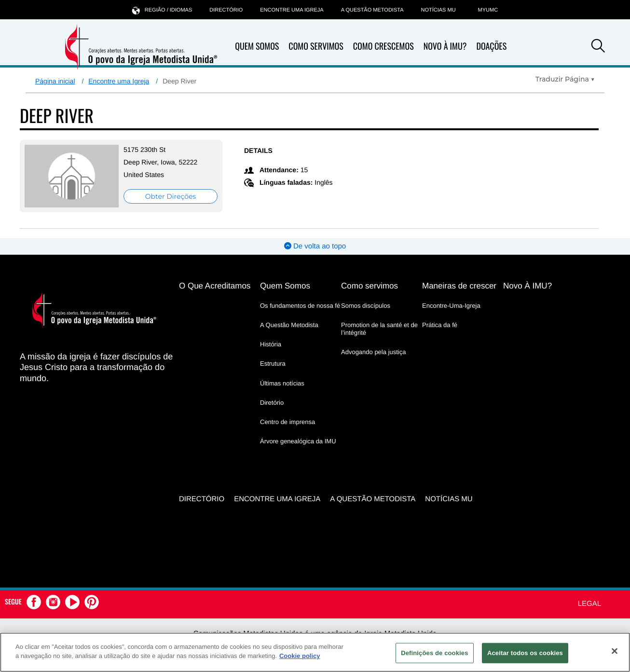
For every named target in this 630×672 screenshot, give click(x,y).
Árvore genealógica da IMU (298, 441)
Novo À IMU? (445, 46)
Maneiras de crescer (459, 286)
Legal (589, 604)
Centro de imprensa (288, 422)
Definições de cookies (434, 653)
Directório (226, 10)
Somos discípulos (366, 306)
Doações (491, 46)
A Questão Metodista (372, 10)
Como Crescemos (383, 46)
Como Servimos (316, 46)
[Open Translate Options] (565, 79)
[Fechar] (615, 651)
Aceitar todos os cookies (525, 653)
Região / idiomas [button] (162, 10)
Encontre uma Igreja (119, 81)
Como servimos (370, 286)
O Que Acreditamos (215, 286)
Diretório (272, 403)
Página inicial (55, 81)
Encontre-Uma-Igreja (451, 306)
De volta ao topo (315, 246)
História (271, 344)
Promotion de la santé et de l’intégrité (379, 329)
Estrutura (273, 363)
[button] (598, 47)
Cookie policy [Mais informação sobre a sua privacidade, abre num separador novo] (300, 656)
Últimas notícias (282, 383)
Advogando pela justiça (373, 352)
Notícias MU (438, 10)
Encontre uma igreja (292, 10)
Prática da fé (440, 325)
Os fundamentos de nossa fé (300, 306)
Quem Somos (257, 46)
